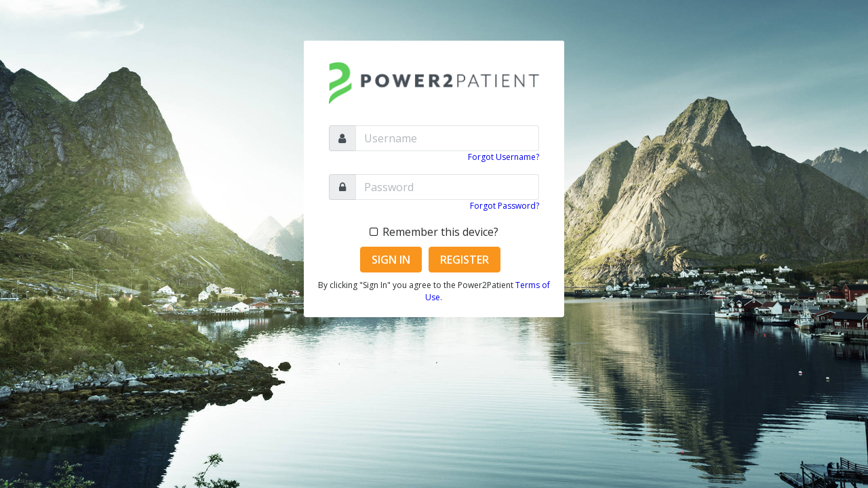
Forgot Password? (505, 206)
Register (465, 260)
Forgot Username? (504, 157)
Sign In (391, 260)
